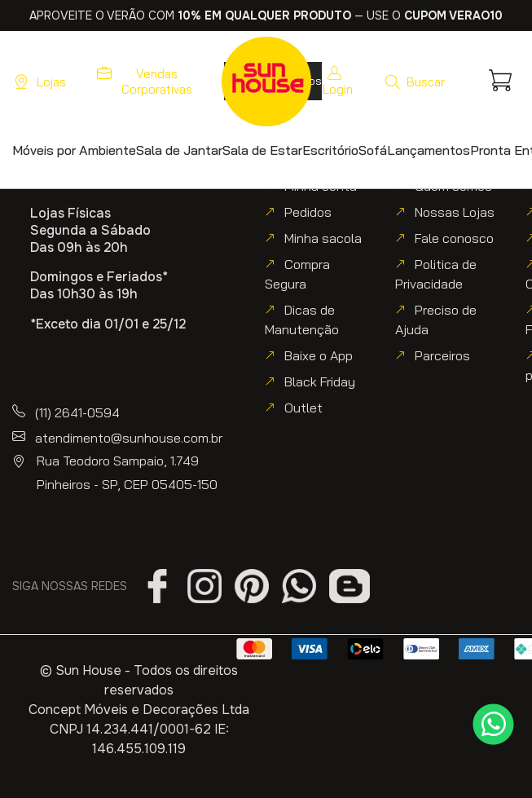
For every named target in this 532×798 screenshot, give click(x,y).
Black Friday (320, 381)
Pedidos (308, 212)
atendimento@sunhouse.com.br (129, 438)
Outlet (303, 408)
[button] (414, 82)
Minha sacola (323, 238)
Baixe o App (319, 355)
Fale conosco (454, 238)
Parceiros (442, 355)
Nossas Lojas (455, 212)
